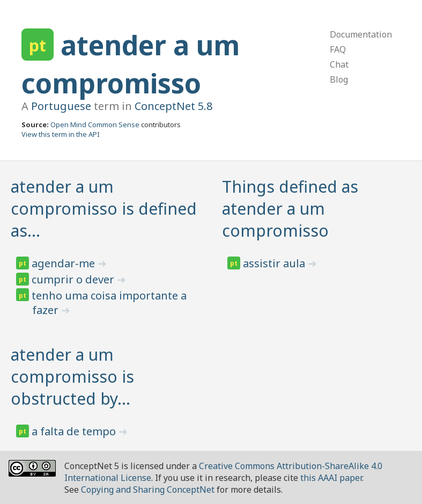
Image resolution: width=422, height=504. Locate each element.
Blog (339, 79)
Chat (339, 64)
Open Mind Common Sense (95, 125)
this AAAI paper (331, 478)
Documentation (361, 34)
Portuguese (61, 106)
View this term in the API (61, 134)
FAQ (338, 49)
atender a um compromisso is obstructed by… (72, 377)
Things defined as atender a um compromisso (290, 209)
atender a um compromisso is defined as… (104, 209)
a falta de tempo (75, 431)
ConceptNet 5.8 (173, 106)
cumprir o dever (74, 279)
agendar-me (65, 263)
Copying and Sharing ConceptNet (148, 490)
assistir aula (275, 263)
